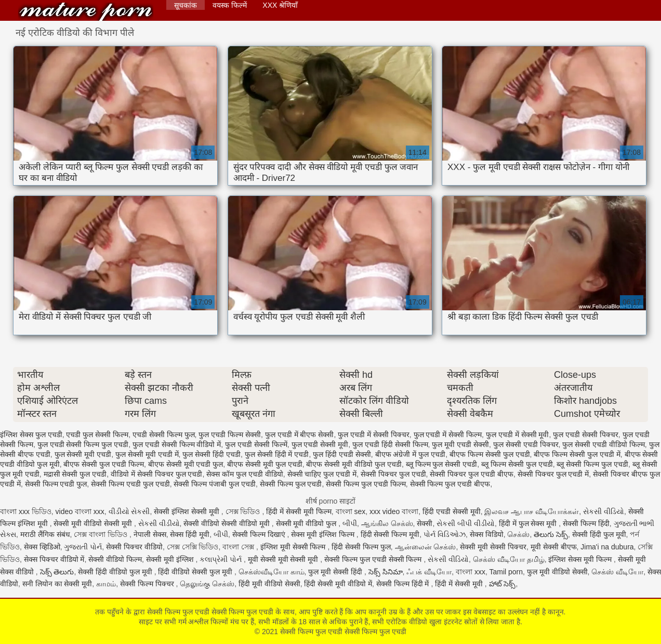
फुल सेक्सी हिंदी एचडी (211, 454)
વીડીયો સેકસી (129, 511)
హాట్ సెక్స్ (503, 584)
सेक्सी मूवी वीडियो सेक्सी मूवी (94, 523)
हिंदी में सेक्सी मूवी (460, 584)
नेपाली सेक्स (150, 534)
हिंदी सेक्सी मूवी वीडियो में (338, 584)
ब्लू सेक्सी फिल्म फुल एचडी (592, 464)
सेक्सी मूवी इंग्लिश (171, 559)
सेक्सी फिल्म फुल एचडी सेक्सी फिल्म (374, 559)
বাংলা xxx (471, 572)
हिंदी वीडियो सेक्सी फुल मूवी (196, 572)
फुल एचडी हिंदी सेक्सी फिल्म (390, 444)
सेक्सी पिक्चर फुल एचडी (393, 474)
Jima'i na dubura (607, 547)
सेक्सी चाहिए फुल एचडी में (322, 474)
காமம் (106, 584)
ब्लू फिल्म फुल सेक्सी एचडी (442, 464)
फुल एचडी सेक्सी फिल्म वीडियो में (177, 444)
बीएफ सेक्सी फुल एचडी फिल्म (104, 464)
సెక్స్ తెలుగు (57, 572)
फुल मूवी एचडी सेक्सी (460, 444)
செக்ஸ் (518, 534)
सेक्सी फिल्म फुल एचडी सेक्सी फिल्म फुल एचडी (86, 12)
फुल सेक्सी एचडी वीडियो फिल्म (604, 444)
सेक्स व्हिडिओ (42, 547)
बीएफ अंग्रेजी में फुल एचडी (411, 454)
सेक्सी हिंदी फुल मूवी (599, 534)
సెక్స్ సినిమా (386, 572)
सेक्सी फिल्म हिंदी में (404, 584)
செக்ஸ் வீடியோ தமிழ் (509, 559)
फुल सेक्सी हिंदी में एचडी (277, 454)
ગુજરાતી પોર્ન (83, 547)
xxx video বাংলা (394, 511)
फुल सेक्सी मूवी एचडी (83, 454)
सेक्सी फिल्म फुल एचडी (291, 484)
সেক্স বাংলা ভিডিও (102, 534)
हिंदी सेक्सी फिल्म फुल (361, 547)
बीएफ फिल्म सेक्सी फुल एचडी (490, 454)
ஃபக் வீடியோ (429, 572)
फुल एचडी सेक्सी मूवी (320, 444)
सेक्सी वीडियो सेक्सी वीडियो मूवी (227, 523)
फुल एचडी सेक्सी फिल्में (256, 444)
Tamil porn (506, 572)
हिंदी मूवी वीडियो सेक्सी (269, 584)
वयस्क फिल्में (230, 5)
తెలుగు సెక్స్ (551, 534)
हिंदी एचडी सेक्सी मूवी (452, 511)
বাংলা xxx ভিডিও (26, 511)
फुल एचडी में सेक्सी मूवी (518, 435)
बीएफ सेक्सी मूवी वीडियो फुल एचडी (354, 464)
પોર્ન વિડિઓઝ (445, 534)
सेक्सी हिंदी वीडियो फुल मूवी (116, 572)
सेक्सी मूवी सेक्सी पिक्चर (493, 547)
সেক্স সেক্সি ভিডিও (193, 547)
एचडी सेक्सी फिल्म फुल (164, 435)
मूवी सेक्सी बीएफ (554, 547)
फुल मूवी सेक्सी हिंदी (336, 572)
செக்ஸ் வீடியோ (617, 572)
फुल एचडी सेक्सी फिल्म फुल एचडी (83, 444)
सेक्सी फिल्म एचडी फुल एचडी (130, 484)
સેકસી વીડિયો (604, 511)
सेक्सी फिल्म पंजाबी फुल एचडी (215, 484)
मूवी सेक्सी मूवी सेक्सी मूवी (284, 559)
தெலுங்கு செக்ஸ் (207, 584)
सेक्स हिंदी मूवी (190, 534)
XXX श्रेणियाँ (280, 5)
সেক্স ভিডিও (244, 511)
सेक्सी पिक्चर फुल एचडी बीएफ (472, 474)
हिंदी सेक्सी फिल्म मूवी (390, 534)
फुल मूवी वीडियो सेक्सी (557, 572)
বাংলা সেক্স (239, 547)
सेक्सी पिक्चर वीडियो (134, 547)
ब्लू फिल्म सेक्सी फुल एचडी (517, 464)
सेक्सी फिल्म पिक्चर (148, 584)
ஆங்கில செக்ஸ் (387, 523)
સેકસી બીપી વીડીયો (466, 523)
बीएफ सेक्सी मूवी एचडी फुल (186, 464)
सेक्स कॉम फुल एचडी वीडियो (245, 474)
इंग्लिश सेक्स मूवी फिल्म (581, 559)
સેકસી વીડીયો (159, 523)
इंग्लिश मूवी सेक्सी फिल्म (294, 547)
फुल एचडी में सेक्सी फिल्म (448, 435)
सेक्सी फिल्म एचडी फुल (56, 484)
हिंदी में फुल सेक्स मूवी (529, 523)
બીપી (350, 523)
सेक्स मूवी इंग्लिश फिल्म (324, 534)
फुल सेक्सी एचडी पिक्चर (526, 444)
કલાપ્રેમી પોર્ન (222, 559)
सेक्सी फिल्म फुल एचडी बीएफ (450, 484)
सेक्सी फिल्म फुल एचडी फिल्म (366, 484)
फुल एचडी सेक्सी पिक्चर (586, 435)
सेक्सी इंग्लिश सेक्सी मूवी (188, 511)
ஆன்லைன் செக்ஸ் (426, 547)
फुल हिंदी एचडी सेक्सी (342, 454)
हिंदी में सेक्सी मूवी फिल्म (299, 511)
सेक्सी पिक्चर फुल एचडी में (553, 474)
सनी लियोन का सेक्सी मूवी (57, 584)
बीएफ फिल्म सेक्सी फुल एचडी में (577, 454)
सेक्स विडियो (487, 534)
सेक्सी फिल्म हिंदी (586, 523)
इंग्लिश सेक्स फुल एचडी (31, 435)
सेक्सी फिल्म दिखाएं (260, 534)
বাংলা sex (351, 511)
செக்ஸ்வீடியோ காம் (272, 572)
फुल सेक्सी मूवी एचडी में (147, 454)
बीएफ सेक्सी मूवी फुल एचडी (265, 464)
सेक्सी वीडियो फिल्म (115, 559)
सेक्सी (425, 523)
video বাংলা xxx (80, 511)
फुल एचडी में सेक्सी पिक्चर (374, 435)
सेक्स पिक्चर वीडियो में (54, 559)
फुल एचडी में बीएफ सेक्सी (300, 435)
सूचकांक (186, 5)
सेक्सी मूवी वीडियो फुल (307, 523)
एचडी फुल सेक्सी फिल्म (97, 435)
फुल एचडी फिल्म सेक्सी (230, 435)
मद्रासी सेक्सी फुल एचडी (75, 474)
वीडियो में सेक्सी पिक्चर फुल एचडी (156, 474)
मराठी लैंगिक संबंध (45, 534)
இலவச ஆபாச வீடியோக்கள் (532, 511)
